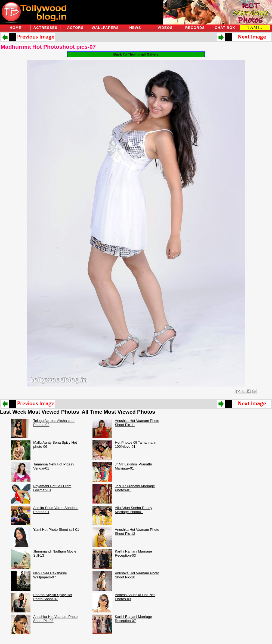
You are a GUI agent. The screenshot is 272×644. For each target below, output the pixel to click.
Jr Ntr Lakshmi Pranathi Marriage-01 (133, 466)
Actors (75, 28)
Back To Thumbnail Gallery (136, 54)
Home (16, 28)
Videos (165, 28)
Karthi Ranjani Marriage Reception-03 (133, 553)
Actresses (45, 28)
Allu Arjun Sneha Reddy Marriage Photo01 (133, 510)
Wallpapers (105, 28)
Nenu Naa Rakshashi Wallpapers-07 (50, 575)
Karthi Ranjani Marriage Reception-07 (133, 619)
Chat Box (225, 28)
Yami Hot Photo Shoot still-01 (56, 530)
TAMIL (255, 27)
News (135, 28)
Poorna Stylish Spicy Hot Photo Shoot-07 (53, 597)
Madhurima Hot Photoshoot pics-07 (48, 47)
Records (195, 28)
